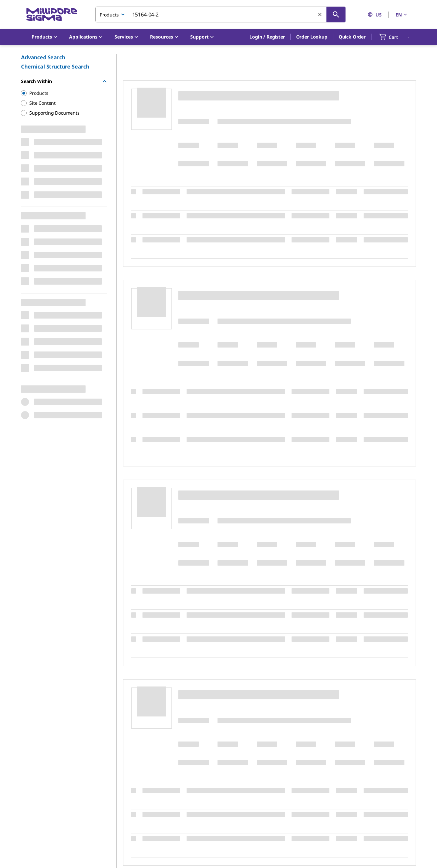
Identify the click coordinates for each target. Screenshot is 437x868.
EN (402, 15)
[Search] (336, 14)
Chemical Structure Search (55, 67)
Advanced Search (43, 57)
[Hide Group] (105, 81)
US (375, 15)
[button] (267, 37)
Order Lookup (312, 37)
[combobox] (220, 14)
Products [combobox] (109, 15)
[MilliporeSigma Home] (52, 15)
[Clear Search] (320, 15)
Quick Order (352, 37)
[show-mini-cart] (394, 37)
